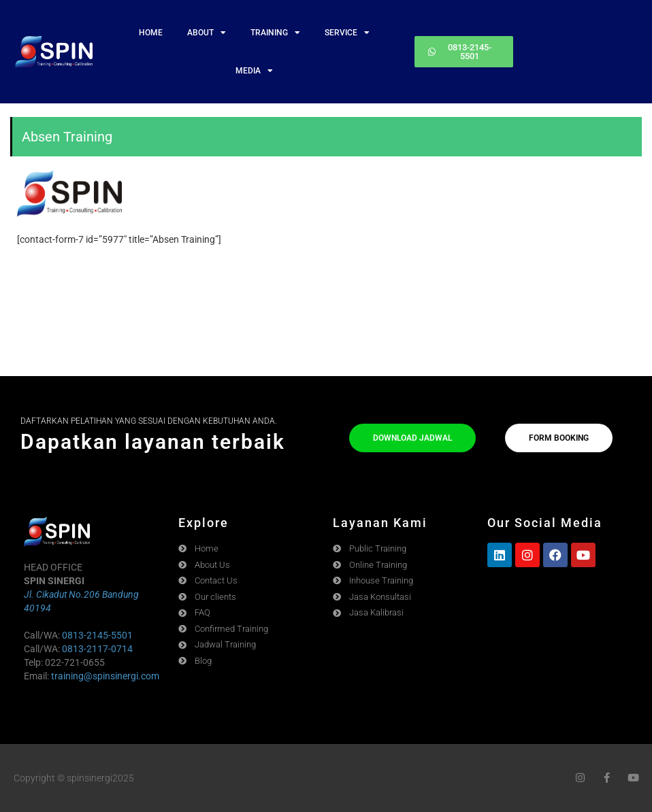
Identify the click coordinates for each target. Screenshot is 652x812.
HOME (151, 33)
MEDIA (254, 71)
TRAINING (275, 33)
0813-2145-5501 (97, 635)
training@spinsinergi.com (105, 676)
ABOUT (207, 33)
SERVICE (347, 33)
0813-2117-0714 (97, 649)
